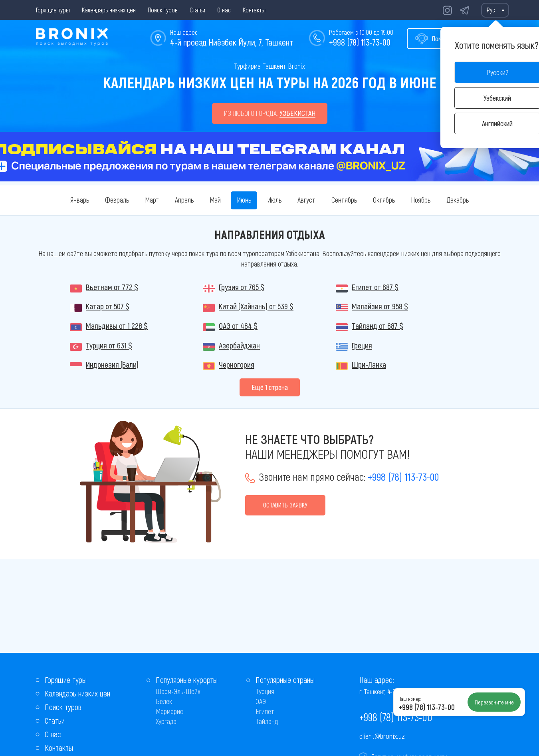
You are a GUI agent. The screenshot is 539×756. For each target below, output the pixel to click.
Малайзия (380, 306)
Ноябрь (421, 200)
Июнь (244, 200)
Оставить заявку (285, 505)
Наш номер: (410, 699)
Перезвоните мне (494, 702)
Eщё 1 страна (270, 387)
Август (306, 200)
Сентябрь (344, 200)
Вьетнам (112, 287)
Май (215, 200)
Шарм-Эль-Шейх (178, 691)
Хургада (166, 721)
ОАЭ (238, 326)
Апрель (184, 200)
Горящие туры (53, 10)
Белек (164, 701)
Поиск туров (163, 10)
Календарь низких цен (109, 10)
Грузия (242, 287)
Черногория (237, 364)
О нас (224, 10)
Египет (375, 287)
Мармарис (169, 711)
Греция (362, 345)
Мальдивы (117, 326)
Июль (274, 200)
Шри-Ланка (369, 364)
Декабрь (458, 200)
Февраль (117, 200)
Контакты (254, 10)
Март (152, 200)
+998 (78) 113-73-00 (360, 42)
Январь (80, 200)
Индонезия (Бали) (112, 364)
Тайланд (377, 326)
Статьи (197, 10)
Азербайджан (239, 345)
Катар (108, 306)
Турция (109, 345)
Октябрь (384, 200)
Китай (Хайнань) (256, 306)
